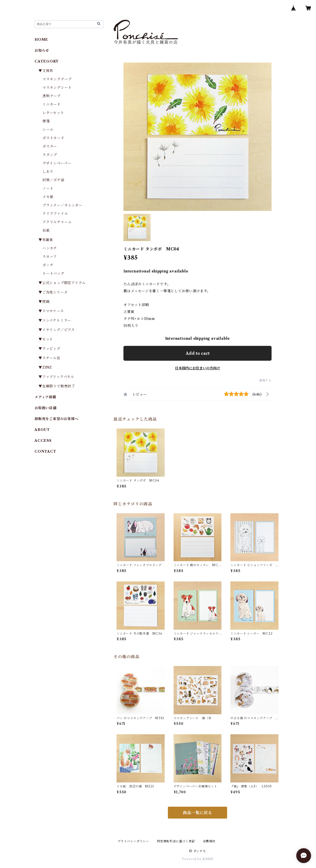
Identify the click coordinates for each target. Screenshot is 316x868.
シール (48, 130)
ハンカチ (50, 248)
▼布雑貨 (46, 240)
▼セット (46, 339)
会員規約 (209, 841)
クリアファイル (55, 214)
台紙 (46, 230)
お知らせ (42, 50)
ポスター (50, 146)
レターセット (53, 113)
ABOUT (42, 430)
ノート (48, 188)
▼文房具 (48, 71)
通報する (265, 380)
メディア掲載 (45, 397)
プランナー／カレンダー (62, 205)
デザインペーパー (57, 163)
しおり (48, 172)
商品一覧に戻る (197, 813)
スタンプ (52, 155)
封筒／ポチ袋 (53, 180)
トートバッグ (53, 273)
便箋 (46, 121)
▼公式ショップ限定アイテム (62, 283)
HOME (41, 40)
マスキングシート (57, 88)
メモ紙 (48, 197)
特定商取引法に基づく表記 (176, 841)
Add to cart (198, 353)
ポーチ (48, 265)
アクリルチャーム (57, 222)
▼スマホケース (51, 311)
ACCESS (43, 441)
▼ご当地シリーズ (53, 292)
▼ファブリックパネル (56, 377)
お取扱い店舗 (46, 408)
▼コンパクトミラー (55, 320)
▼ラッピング (49, 349)
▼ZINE (45, 367)
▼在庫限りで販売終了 (57, 386)
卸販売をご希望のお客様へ (57, 419)
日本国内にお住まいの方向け (197, 368)
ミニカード (52, 104)
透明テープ (51, 96)
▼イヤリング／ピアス (57, 330)
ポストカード (53, 138)
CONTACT (45, 451)
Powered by (198, 859)
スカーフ (50, 257)
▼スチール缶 (49, 358)
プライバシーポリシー (133, 841)
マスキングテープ (57, 79)
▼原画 (44, 302)
